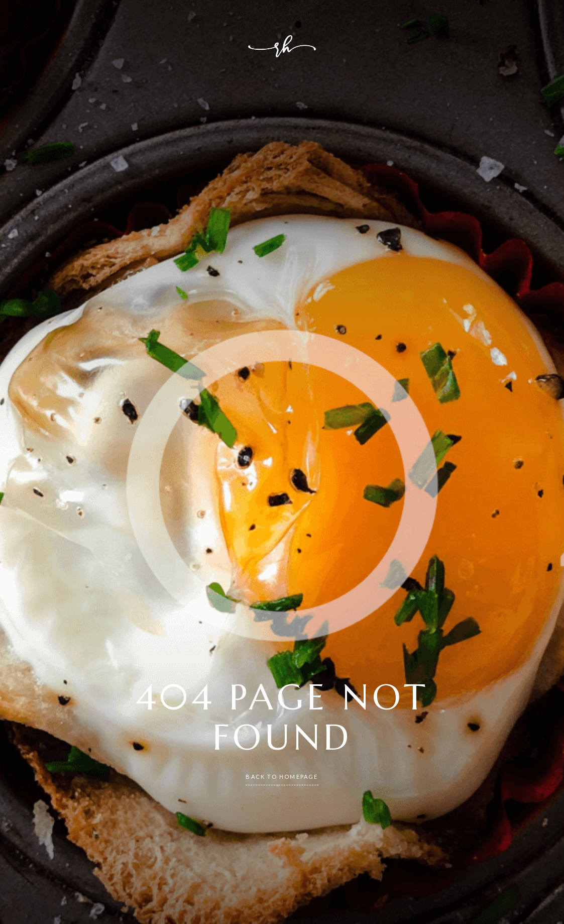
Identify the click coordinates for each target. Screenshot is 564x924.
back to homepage (282, 777)
